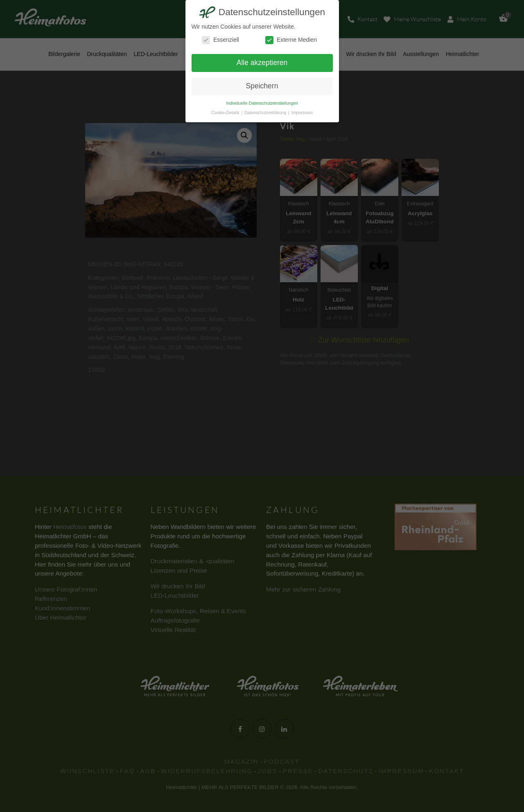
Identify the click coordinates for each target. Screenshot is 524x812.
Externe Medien (291, 40)
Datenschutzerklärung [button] (266, 112)
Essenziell (220, 40)
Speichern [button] (262, 86)
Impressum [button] (302, 112)
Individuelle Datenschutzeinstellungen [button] (262, 103)
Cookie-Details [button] (226, 112)
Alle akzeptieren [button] (262, 63)
